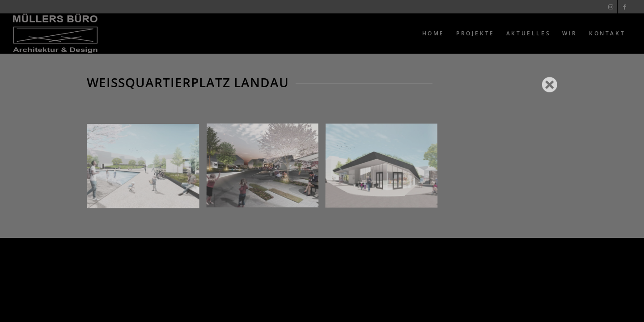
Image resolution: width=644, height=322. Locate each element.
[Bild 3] (385, 170)
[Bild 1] (146, 170)
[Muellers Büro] (55, 34)
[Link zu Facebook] (624, 7)
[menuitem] (433, 34)
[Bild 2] (266, 170)
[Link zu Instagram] (611, 7)
